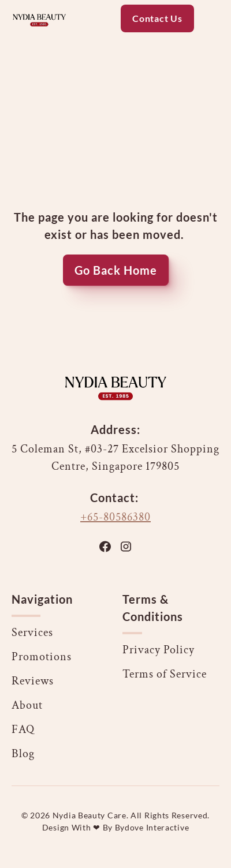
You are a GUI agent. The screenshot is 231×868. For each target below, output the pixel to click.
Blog (23, 754)
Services (32, 633)
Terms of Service (165, 674)
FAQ (23, 729)
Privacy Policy (159, 650)
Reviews (33, 681)
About (27, 705)
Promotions (42, 657)
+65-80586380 (115, 517)
